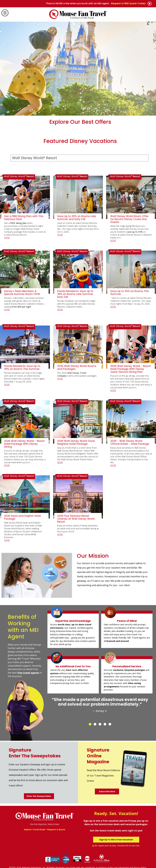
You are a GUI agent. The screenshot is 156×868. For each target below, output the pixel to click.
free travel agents (28, 673)
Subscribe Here (107, 791)
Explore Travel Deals (35, 829)
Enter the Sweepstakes (39, 796)
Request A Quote (56, 829)
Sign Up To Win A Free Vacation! (116, 840)
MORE (7, 238)
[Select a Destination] (79, 158)
